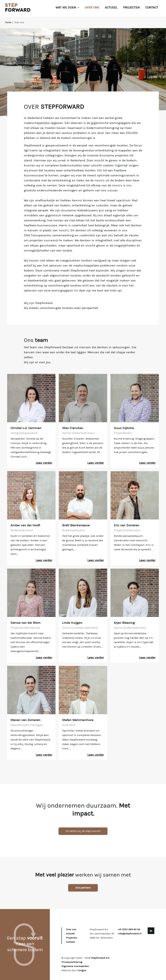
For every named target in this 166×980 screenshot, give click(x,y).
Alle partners (83, 888)
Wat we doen (67, 7)
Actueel (111, 7)
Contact (152, 7)
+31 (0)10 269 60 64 (129, 929)
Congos (82, 970)
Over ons (92, 7)
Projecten (131, 7)
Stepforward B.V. (100, 958)
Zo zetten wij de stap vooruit (83, 831)
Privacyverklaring (72, 962)
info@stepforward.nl (130, 934)
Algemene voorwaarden (75, 966)
